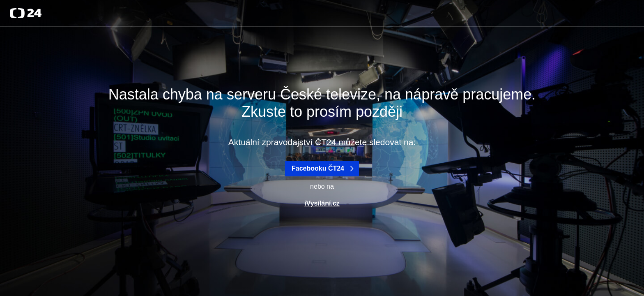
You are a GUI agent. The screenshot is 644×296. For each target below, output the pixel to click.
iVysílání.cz (322, 203)
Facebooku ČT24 (324, 169)
